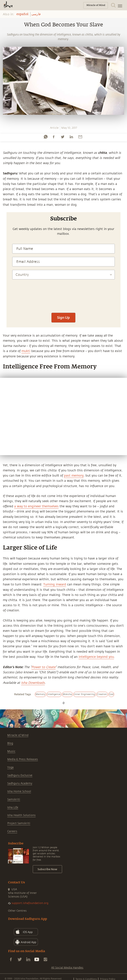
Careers (12, 831)
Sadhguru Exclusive (20, 775)
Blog (10, 743)
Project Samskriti (19, 823)
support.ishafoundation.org (30, 903)
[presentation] (63, 298)
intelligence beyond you (96, 657)
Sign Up (63, 317)
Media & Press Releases (23, 759)
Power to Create (43, 667)
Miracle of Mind (18, 735)
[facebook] (54, 137)
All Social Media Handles (67, 968)
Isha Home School (19, 791)
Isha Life (13, 807)
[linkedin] (71, 137)
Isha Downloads (33, 683)
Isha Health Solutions (21, 815)
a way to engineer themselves (36, 506)
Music (11, 751)
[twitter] (62, 137)
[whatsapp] (46, 137)
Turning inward (55, 584)
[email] (80, 137)
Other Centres (17, 911)
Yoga (10, 767)
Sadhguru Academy (20, 783)
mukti (26, 351)
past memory (74, 476)
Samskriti (14, 799)
